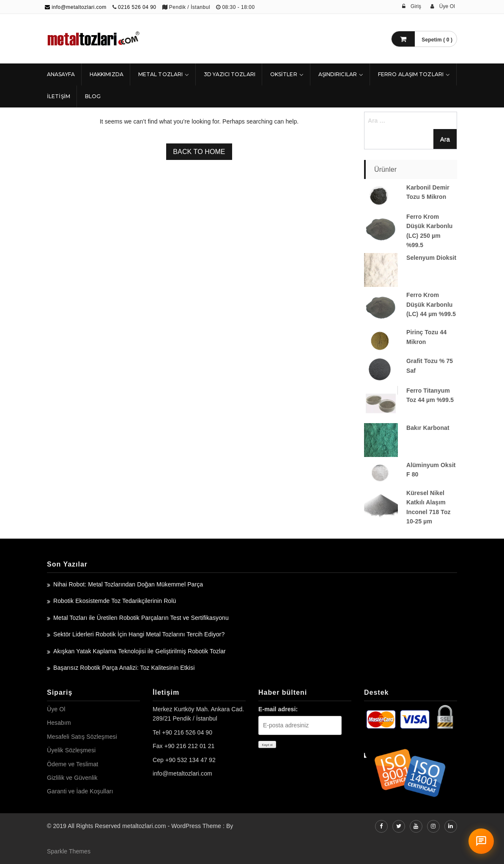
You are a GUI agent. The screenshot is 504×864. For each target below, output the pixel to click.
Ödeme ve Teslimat (73, 764)
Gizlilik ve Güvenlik (72, 778)
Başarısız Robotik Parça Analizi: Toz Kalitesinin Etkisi (124, 668)
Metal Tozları (160, 74)
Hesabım (59, 723)
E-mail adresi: (278, 709)
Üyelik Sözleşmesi (71, 750)
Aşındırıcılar (338, 74)
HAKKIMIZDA (107, 74)
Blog (93, 96)
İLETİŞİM (59, 96)
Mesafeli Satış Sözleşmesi (82, 737)
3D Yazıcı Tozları (230, 74)
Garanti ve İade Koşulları (80, 791)
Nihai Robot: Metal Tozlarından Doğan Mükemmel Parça (128, 584)
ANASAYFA (61, 74)
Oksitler (284, 74)
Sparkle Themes (69, 851)
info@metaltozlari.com (76, 7)
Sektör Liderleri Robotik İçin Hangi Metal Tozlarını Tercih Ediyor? (139, 634)
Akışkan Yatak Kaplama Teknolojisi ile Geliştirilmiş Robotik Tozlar (140, 651)
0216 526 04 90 (137, 7)
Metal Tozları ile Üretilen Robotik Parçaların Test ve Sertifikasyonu (141, 618)
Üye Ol (56, 709)
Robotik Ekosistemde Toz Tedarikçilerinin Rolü (115, 601)
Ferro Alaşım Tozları (411, 74)
